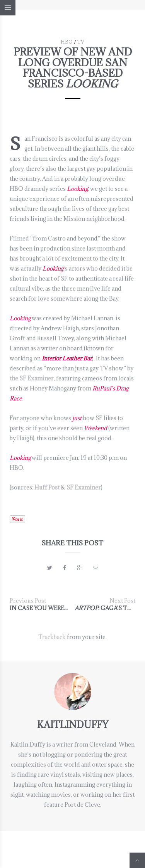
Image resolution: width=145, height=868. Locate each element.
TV (81, 42)
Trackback (52, 637)
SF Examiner (84, 487)
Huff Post (47, 487)
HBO (67, 42)
